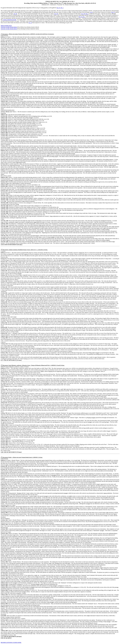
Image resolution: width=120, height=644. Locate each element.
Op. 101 (56, 14)
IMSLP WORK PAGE (6, 26)
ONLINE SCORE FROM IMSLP (9, 27)
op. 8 (91, 12)
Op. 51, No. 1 (60, 8)
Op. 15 (113, 12)
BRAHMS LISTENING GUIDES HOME (11, 642)
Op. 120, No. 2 (85, 14)
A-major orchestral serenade (9, 20)
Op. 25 (30, 23)
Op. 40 (15, 14)
